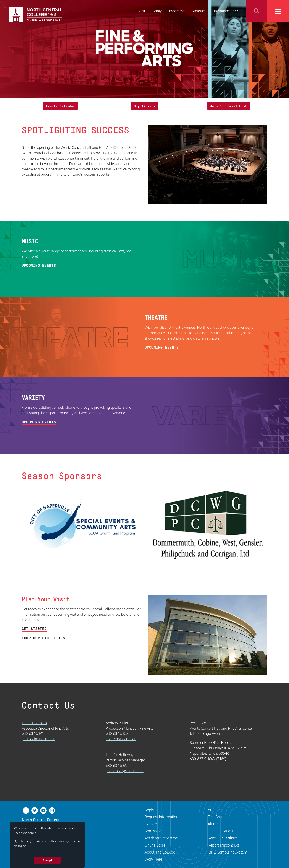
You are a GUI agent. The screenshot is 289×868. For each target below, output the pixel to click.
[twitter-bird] (35, 810)
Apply (157, 11)
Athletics (199, 11)
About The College (160, 852)
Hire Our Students (223, 831)
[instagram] (52, 810)
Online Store (155, 845)
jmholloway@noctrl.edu (124, 771)
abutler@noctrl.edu (121, 739)
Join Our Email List (228, 106)
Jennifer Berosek (34, 723)
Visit (142, 11)
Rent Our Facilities (223, 838)
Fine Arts (215, 817)
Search (257, 11)
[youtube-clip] (43, 810)
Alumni (214, 824)
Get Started (34, 629)
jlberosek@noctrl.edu (39, 739)
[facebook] (26, 810)
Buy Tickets (144, 106)
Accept (47, 860)
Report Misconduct (224, 845)
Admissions (154, 831)
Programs (177, 11)
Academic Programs (161, 838)
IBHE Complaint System (228, 852)
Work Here (153, 859)
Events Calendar (61, 106)
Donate (151, 824)
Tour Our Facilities (43, 638)
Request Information (161, 817)
